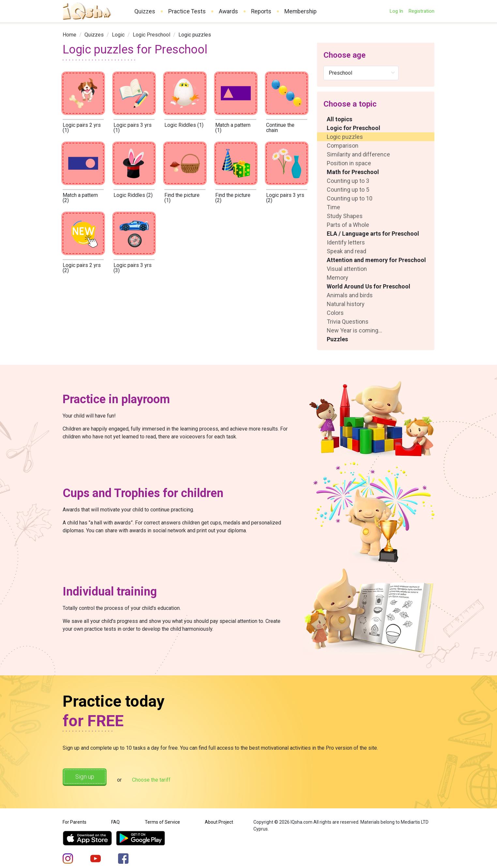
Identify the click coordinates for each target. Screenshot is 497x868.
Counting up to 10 (350, 198)
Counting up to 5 (348, 190)
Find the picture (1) (182, 198)
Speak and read (346, 251)
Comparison (343, 146)
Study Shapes (345, 216)
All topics (339, 119)
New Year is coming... (354, 330)
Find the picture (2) (233, 198)
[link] (69, 35)
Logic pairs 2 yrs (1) (82, 128)
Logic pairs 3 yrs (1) (133, 128)
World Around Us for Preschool (369, 286)
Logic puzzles (345, 137)
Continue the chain (280, 128)
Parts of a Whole (348, 225)
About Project (219, 818)
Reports (261, 11)
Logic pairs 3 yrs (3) (133, 268)
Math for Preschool (353, 172)
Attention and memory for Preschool (376, 260)
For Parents (75, 818)
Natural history (346, 304)
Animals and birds (350, 295)
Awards (228, 11)
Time (333, 207)
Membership (301, 11)
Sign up (91, 777)
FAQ (115, 818)
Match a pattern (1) (233, 128)
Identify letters (346, 242)
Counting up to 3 (348, 181)
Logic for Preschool (354, 128)
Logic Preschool (151, 35)
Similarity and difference (358, 154)
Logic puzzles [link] (195, 35)
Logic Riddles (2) (133, 195)
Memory (338, 278)
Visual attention (347, 269)
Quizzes (145, 11)
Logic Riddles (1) (184, 125)
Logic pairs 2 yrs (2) (82, 268)
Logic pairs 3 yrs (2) (285, 198)
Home (69, 35)
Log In (396, 11)
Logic (118, 35)
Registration (421, 11)
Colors (335, 313)
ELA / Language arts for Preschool (373, 234)
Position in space (349, 163)
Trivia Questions (348, 322)
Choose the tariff (163, 778)
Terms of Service (162, 818)
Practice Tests (187, 11)
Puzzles (337, 339)
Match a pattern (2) (80, 198)
